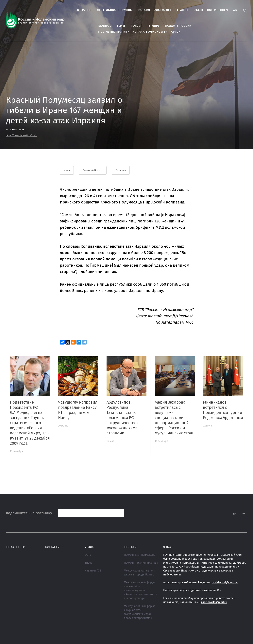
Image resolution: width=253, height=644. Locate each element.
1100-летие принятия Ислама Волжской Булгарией (139, 32)
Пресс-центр (15, 547)
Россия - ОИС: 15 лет (155, 10)
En (226, 10)
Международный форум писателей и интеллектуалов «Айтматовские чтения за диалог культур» (141, 590)
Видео (89, 563)
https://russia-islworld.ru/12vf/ (21, 135)
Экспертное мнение (210, 10)
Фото (88, 555)
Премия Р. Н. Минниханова (141, 563)
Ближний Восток (93, 170)
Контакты (53, 547)
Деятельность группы (115, 10)
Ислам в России (178, 26)
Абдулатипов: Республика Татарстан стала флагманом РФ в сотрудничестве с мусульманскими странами (123, 418)
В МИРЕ (154, 26)
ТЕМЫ (121, 26)
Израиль (121, 170)
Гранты (183, 10)
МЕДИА (89, 547)
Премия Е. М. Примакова (140, 555)
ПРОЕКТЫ (130, 547)
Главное (104, 26)
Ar (235, 10)
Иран (67, 170)
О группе (84, 10)
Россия (137, 26)
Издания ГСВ (93, 571)
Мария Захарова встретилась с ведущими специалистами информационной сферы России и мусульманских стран (175, 418)
